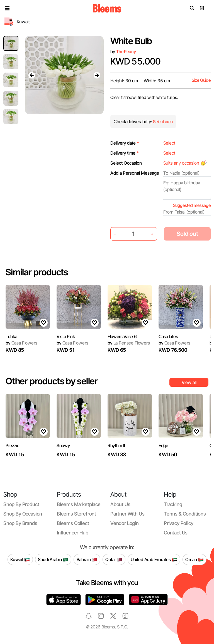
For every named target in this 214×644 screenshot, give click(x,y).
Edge (163, 445)
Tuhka (11, 336)
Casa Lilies (168, 336)
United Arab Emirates (154, 559)
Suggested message (192, 205)
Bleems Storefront (76, 514)
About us (120, 504)
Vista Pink (66, 336)
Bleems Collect (73, 523)
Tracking (173, 504)
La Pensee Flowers (129, 343)
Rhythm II (116, 445)
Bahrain (87, 559)
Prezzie (13, 445)
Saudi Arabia (53, 559)
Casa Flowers (21, 343)
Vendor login (125, 523)
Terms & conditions (185, 514)
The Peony (126, 52)
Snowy (63, 445)
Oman (194, 559)
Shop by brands (20, 523)
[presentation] (32, 75)
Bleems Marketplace (79, 504)
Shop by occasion (23, 514)
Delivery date (125, 143)
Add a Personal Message (135, 173)
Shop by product (21, 504)
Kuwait (20, 559)
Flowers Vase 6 (122, 336)
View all (189, 382)
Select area (162, 122)
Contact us (176, 533)
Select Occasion (126, 163)
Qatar (114, 559)
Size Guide (201, 80)
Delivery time (125, 153)
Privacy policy (179, 523)
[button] (7, 8)
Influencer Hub (73, 533)
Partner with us (127, 514)
